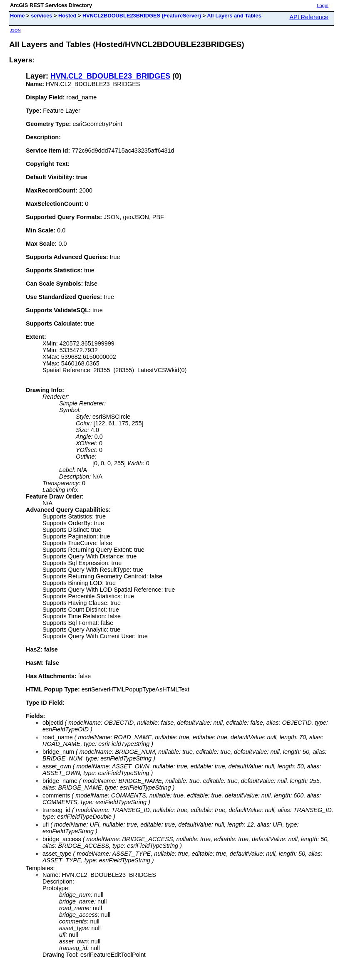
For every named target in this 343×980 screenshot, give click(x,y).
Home (17, 16)
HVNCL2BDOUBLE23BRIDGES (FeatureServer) (142, 16)
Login (323, 5)
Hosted (67, 16)
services (41, 16)
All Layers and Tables (234, 16)
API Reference (309, 17)
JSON (15, 30)
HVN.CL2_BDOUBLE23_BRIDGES (110, 76)
